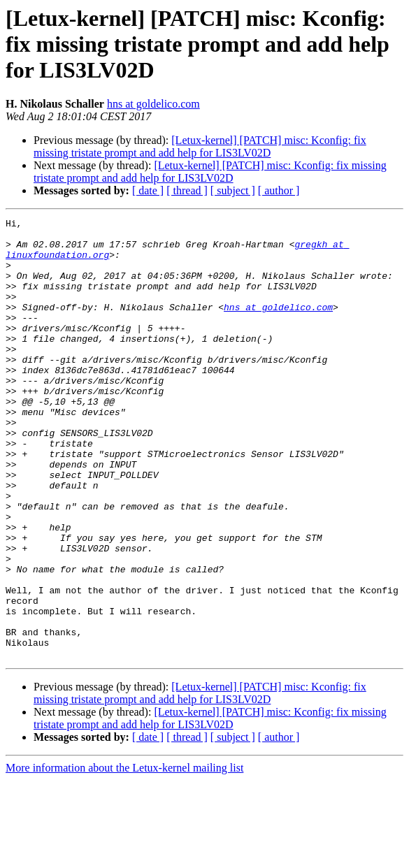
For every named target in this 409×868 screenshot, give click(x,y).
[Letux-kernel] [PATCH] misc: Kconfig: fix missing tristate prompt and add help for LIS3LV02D (200, 146)
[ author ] (279, 190)
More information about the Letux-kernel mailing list (124, 856)
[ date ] (148, 190)
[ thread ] (187, 190)
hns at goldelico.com (153, 104)
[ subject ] (233, 190)
